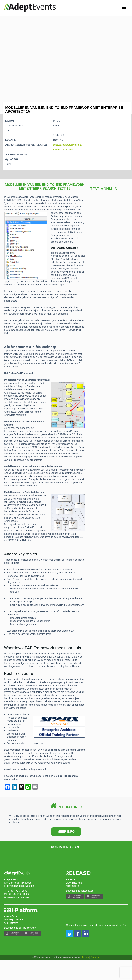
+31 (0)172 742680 (63, 149)
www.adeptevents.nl (18, 897)
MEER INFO (66, 832)
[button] (69, 934)
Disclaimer (95, 957)
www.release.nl (74, 883)
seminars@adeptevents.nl (68, 145)
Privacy (85, 957)
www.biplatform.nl (14, 920)
